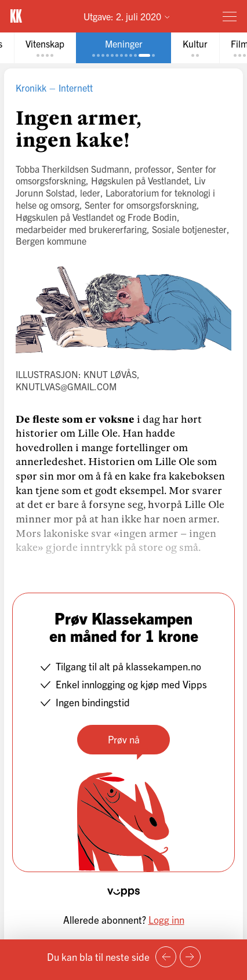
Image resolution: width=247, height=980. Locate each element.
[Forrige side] (166, 957)
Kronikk (31, 88)
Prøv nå (124, 739)
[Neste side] (190, 957)
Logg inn (166, 919)
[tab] (45, 48)
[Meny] (230, 16)
